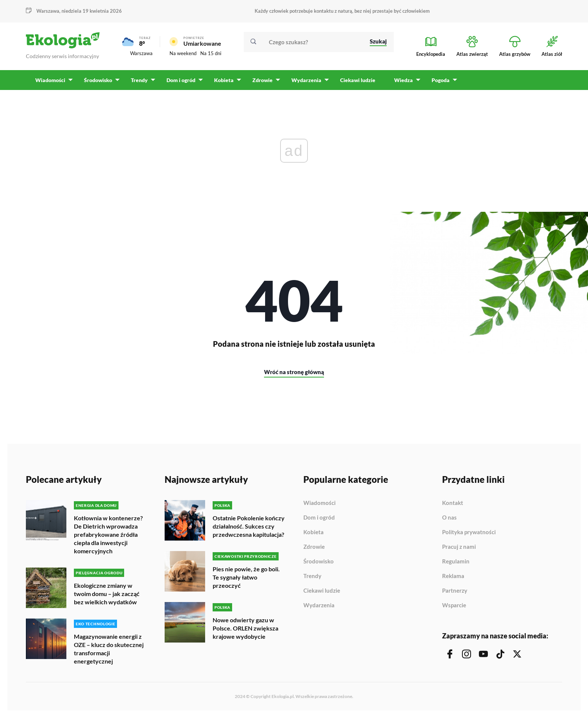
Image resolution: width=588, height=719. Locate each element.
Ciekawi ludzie (322, 593)
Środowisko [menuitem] (98, 83)
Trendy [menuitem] (139, 83)
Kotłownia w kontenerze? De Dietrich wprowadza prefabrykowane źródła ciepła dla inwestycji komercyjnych (108, 537)
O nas (449, 520)
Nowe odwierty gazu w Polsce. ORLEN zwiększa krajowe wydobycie (245, 630)
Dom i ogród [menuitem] (180, 83)
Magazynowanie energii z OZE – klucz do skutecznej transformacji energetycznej (109, 651)
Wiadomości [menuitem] (50, 83)
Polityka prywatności (469, 535)
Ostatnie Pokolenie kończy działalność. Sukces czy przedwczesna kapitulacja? (249, 529)
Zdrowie (314, 550)
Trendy (312, 579)
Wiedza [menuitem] (401, 83)
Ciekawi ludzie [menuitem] (355, 83)
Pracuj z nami (459, 550)
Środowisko (319, 564)
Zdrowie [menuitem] (261, 83)
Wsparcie (454, 608)
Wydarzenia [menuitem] (304, 83)
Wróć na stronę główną (294, 374)
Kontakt (453, 506)
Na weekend (183, 55)
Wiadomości (319, 506)
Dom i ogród (319, 520)
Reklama (453, 579)
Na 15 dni (211, 55)
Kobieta (313, 535)
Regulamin (456, 564)
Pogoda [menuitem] (438, 83)
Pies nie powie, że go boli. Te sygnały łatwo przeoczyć (246, 579)
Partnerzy (455, 593)
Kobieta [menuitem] (222, 83)
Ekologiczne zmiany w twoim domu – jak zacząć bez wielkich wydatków (107, 596)
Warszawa (48, 11)
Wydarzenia (319, 608)
